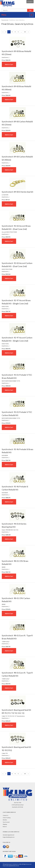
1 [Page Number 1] (6, 32)
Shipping (5, 824)
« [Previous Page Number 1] (3, 32)
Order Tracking (7, 818)
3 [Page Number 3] (13, 32)
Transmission (5, 20)
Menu (4, 15)
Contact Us (6, 815)
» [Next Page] (29, 32)
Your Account (6, 822)
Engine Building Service (9, 837)
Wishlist (5, 820)
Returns (5, 827)
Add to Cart (9, 64)
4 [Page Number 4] (16, 32)
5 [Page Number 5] (19, 32)
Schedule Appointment (8, 835)
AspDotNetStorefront (14, 866)
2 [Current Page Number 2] (10, 32)
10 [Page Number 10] (26, 32)
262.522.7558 (18, 803)
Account (30, 2)
